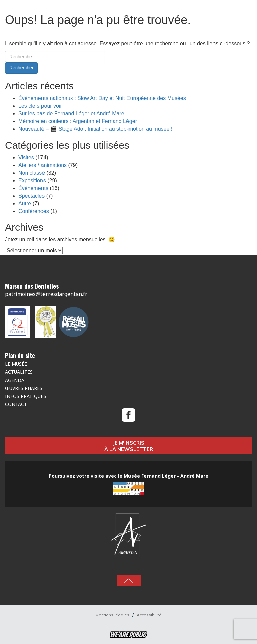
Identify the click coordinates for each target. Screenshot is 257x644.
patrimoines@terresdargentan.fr (46, 294)
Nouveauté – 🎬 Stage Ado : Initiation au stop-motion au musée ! (95, 129)
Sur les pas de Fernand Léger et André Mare (71, 114)
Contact (16, 404)
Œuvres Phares (24, 388)
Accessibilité (149, 615)
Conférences (34, 211)
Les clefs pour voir (40, 106)
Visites (26, 158)
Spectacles (31, 196)
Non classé (32, 173)
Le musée (16, 364)
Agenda (15, 380)
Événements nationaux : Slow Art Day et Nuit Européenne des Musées (102, 98)
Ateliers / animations (42, 165)
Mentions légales (113, 615)
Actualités (19, 372)
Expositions (32, 180)
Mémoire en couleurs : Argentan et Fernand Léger (78, 121)
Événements (33, 188)
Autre (25, 203)
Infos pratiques (26, 396)
